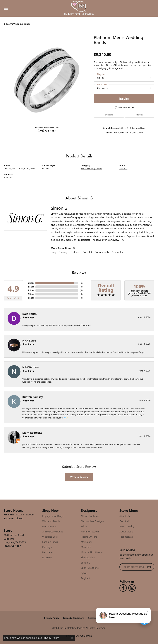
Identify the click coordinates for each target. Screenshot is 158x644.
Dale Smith (30, 314)
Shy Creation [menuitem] (88, 557)
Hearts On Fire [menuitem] (89, 537)
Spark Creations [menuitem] (90, 568)
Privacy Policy (52, 618)
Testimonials (126, 537)
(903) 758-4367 (47, 131)
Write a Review (79, 477)
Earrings (63, 252)
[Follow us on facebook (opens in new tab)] (123, 588)
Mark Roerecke (32, 433)
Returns (140, 115)
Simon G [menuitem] (86, 563)
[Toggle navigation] (5, 8)
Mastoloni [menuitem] (86, 542)
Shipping (109, 115)
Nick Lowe (29, 341)
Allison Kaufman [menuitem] (90, 516)
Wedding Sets (50, 537)
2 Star (31, 294)
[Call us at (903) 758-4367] (12, 546)
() (81, 283)
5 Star (31, 283)
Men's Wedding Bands (18, 24)
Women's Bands (51, 521)
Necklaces (75, 252)
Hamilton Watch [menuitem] (90, 532)
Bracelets (88, 252)
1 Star (31, 298)
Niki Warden (30, 367)
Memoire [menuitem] (86, 547)
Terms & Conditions (74, 618)
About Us (125, 516)
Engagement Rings (53, 516)
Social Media (126, 532)
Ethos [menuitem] (84, 526)
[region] (47, 80)
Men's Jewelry (115, 252)
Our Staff (124, 521)
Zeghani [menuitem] (85, 578)
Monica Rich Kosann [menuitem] (92, 552)
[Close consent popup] (72, 638)
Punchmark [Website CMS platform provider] (86, 636)
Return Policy (127, 526)
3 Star (31, 290)
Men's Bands (49, 526)
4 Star (31, 287)
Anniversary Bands (53, 532)
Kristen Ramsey (33, 397)
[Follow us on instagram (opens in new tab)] (132, 588)
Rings (54, 252)
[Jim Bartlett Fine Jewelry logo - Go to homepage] (79, 8)
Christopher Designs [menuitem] (92, 521)
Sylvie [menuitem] (84, 573)
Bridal (98, 252)
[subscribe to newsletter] (149, 567)
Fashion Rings (50, 542)
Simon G (123, 168)
